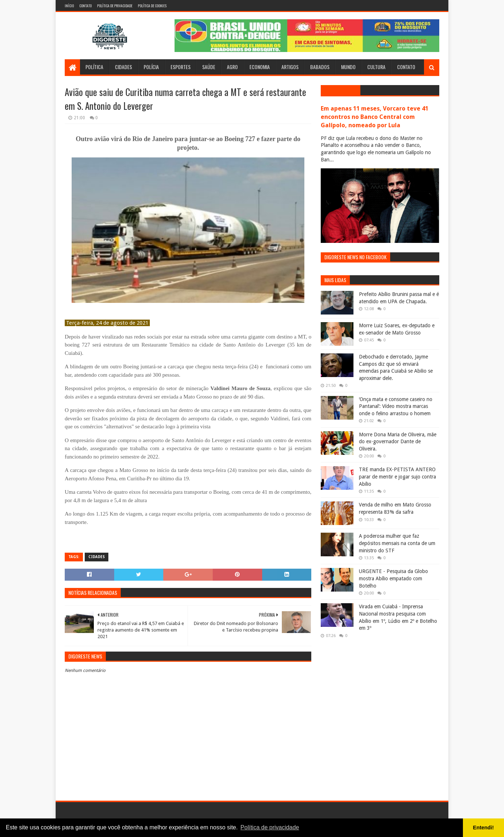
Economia (260, 67)
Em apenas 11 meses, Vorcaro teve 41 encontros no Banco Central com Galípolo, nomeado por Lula (375, 117)
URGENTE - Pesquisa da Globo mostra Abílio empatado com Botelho (393, 578)
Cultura (376, 67)
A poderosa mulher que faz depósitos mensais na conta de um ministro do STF (397, 543)
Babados (320, 67)
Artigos (290, 67)
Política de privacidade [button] (270, 827)
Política (94, 67)
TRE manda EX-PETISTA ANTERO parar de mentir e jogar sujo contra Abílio (397, 476)
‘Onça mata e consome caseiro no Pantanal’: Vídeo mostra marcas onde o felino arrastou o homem (396, 406)
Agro (232, 67)
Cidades (123, 67)
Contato (85, 6)
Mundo (348, 67)
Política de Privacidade (115, 6)
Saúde (209, 67)
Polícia (151, 67)
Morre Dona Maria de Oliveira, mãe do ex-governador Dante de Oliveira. (398, 442)
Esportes (181, 67)
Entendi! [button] (484, 828)
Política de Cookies (152, 6)
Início (69, 6)
